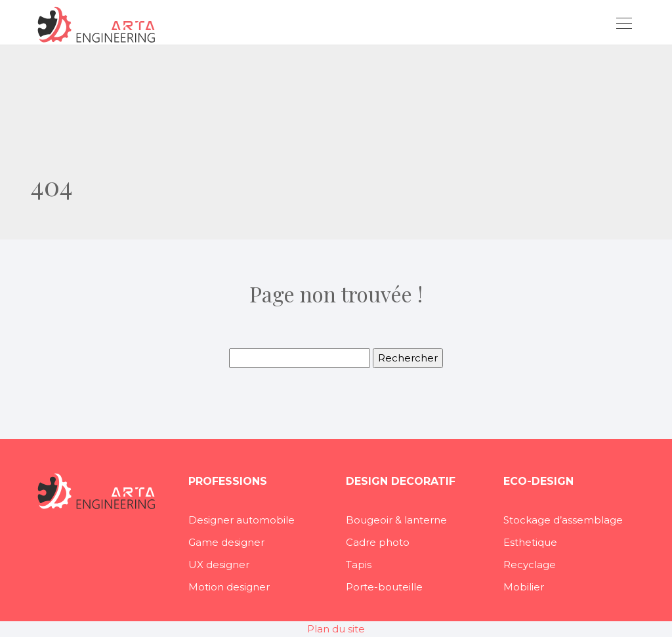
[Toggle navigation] (623, 25)
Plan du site (336, 629)
